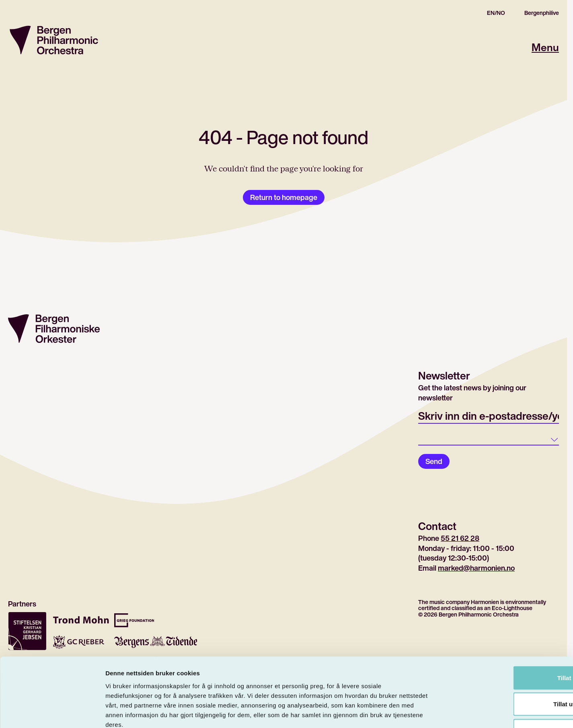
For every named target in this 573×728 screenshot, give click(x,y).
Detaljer (428, 712)
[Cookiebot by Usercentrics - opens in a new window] (52, 712)
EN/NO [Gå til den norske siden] (496, 13)
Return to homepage (284, 197)
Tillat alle (506, 622)
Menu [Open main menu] (545, 47)
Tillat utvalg (506, 649)
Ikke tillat (506, 675)
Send (434, 461)
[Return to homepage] (54, 40)
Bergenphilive (542, 13)
